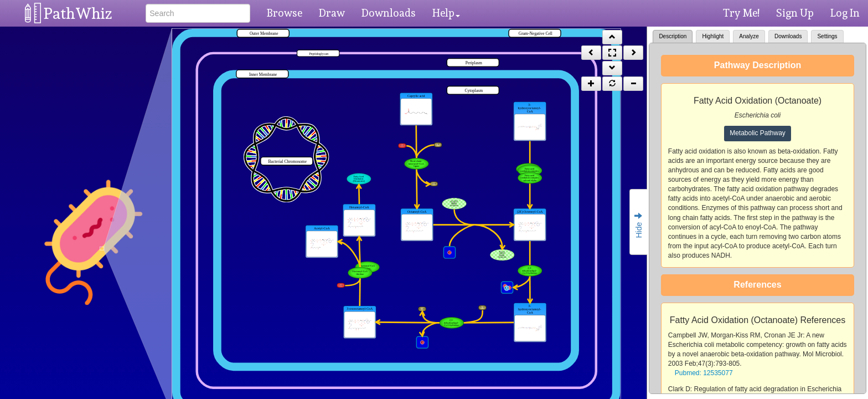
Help (446, 13)
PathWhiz (78, 14)
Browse (285, 13)
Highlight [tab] (713, 36)
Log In (845, 13)
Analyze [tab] (749, 36)
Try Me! (741, 13)
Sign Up (795, 13)
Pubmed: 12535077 (704, 373)
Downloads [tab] (788, 36)
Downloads (389, 13)
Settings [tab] (827, 36)
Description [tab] (673, 36)
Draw (332, 13)
